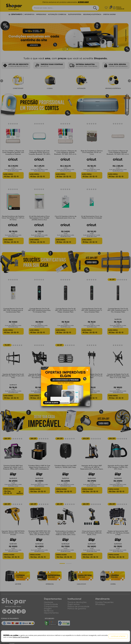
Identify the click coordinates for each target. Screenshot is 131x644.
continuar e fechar (118, 636)
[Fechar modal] (87, 370)
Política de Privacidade (21, 637)
